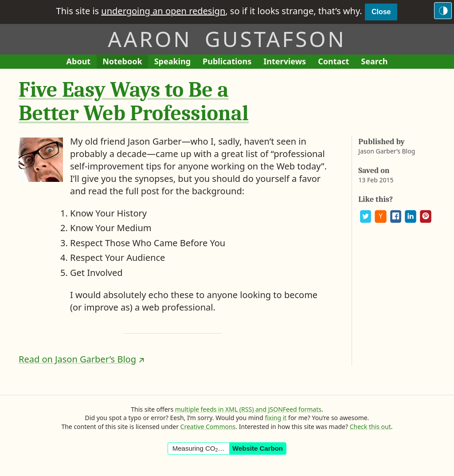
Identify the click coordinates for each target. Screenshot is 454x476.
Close (381, 12)
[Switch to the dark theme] (443, 11)
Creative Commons (208, 427)
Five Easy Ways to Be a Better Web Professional (134, 102)
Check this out (370, 427)
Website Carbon (258, 448)
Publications (227, 62)
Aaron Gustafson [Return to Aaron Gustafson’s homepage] (227, 39)
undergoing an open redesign (163, 11)
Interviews (288, 62)
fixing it (276, 418)
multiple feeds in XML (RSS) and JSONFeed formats (248, 409)
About (82, 62)
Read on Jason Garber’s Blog (77, 359)
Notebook (122, 62)
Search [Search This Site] (374, 61)
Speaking (176, 62)
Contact (337, 62)
